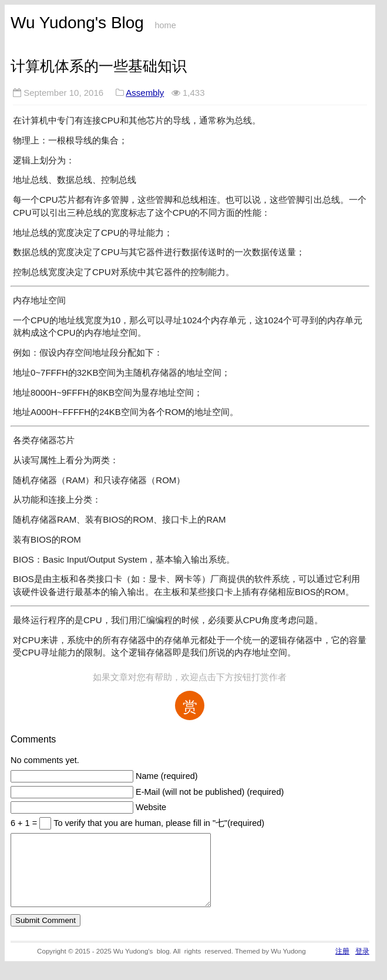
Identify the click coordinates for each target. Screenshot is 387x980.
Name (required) (167, 776)
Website (151, 807)
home (165, 25)
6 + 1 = (25, 823)
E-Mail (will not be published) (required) (210, 792)
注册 (342, 965)
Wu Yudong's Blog (77, 23)
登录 (362, 965)
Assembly (145, 93)
